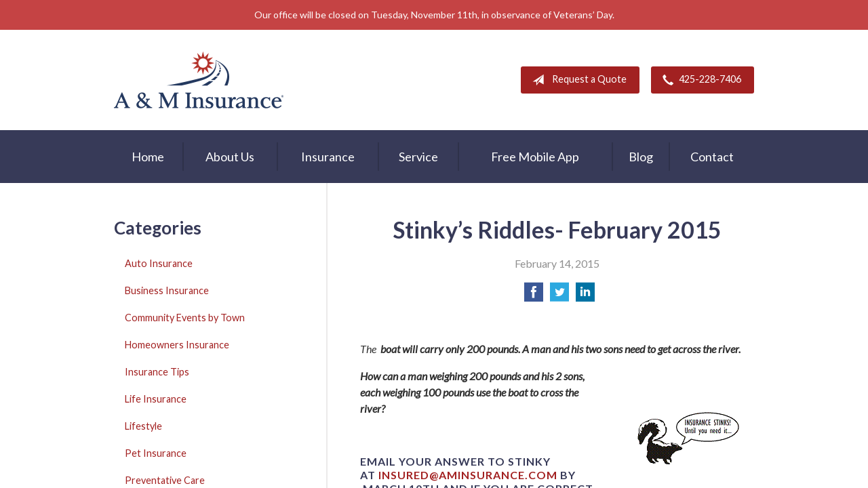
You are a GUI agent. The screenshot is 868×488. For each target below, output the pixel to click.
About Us (230, 157)
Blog (641, 157)
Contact (712, 157)
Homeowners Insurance (177, 345)
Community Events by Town (185, 318)
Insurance (328, 157)
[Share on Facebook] (534, 296)
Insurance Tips (157, 372)
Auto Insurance (159, 263)
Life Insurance (156, 399)
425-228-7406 (699, 80)
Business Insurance (167, 290)
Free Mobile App (535, 157)
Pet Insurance (156, 453)
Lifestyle (143, 426)
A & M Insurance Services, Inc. (199, 80)
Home (148, 157)
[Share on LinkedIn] (585, 296)
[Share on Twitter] (559, 296)
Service (418, 157)
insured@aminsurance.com (468, 475)
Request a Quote (577, 80)
